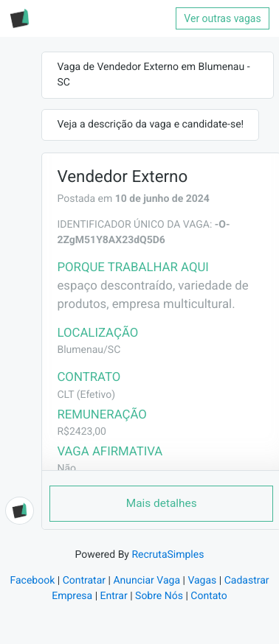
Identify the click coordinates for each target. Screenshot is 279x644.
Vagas (202, 581)
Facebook (32, 581)
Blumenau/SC (89, 350)
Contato (209, 596)
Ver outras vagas (222, 18)
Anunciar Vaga (147, 581)
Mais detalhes (162, 503)
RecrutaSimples (168, 555)
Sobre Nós (159, 596)
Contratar (84, 581)
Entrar (114, 596)
